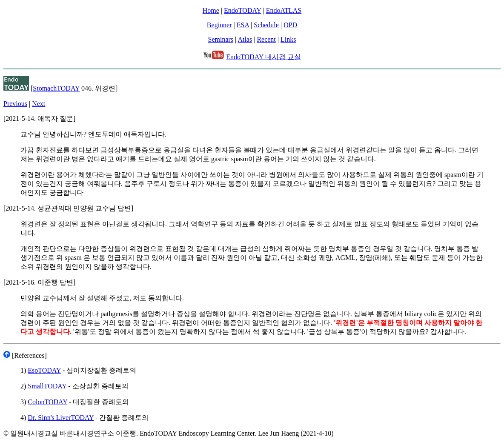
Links (288, 39)
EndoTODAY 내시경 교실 (263, 57)
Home (211, 10)
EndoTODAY (242, 10)
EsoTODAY (44, 370)
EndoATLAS (284, 10)
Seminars (221, 39)
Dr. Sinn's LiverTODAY (61, 418)
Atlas (245, 39)
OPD (290, 25)
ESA (243, 25)
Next (39, 104)
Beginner (219, 25)
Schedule (266, 25)
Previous (15, 104)
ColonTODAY (47, 402)
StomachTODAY (56, 88)
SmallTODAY (47, 386)
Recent (266, 39)
